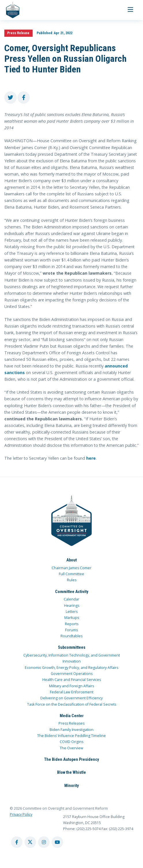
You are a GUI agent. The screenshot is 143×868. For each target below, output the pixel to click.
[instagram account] (44, 842)
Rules (72, 580)
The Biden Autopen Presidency (71, 759)
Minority (71, 786)
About (71, 560)
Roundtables (71, 636)
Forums (71, 630)
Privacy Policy (21, 814)
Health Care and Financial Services (72, 680)
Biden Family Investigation (71, 730)
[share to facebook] (24, 98)
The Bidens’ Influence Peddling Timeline (71, 736)
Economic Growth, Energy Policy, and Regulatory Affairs (71, 668)
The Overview (71, 748)
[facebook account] (17, 842)
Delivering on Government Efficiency (71, 698)
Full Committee (71, 574)
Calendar (71, 599)
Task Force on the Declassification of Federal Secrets (72, 704)
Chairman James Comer (71, 568)
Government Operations (72, 674)
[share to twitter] (11, 98)
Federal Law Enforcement (72, 692)
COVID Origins (71, 742)
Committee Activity (72, 592)
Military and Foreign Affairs (71, 686)
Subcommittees (72, 647)
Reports (72, 624)
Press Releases (71, 723)
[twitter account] (30, 842)
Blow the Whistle (71, 772)
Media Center (72, 716)
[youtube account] (57, 842)
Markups (72, 618)
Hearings (72, 606)
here (91, 458)
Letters (72, 612)
